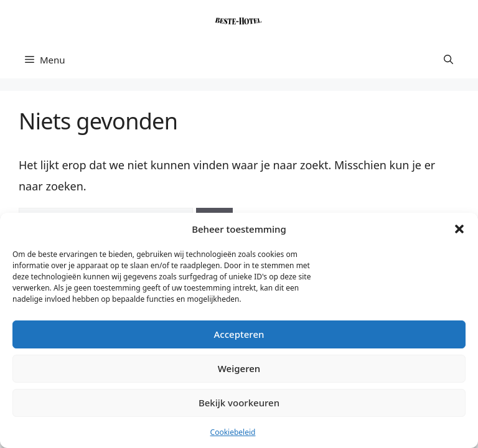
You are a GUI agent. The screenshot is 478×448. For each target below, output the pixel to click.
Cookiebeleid (233, 432)
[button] (459, 229)
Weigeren (239, 368)
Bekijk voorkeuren (239, 403)
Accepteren (239, 334)
